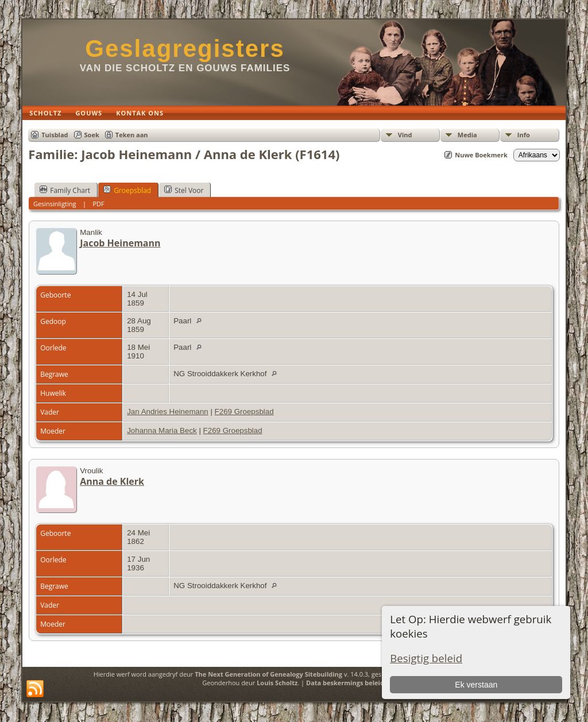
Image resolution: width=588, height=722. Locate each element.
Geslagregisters (185, 49)
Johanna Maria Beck (162, 431)
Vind (405, 135)
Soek (92, 135)
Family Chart (65, 190)
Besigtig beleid (426, 658)
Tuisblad (55, 135)
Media (467, 135)
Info (524, 135)
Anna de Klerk (112, 481)
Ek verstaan (476, 685)
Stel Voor (184, 190)
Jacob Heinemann (120, 243)
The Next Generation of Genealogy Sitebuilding (268, 674)
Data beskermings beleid (345, 683)
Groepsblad (127, 190)
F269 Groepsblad (244, 412)
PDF (98, 204)
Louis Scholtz (277, 683)
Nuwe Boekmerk (481, 155)
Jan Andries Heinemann (168, 412)
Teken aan (132, 135)
